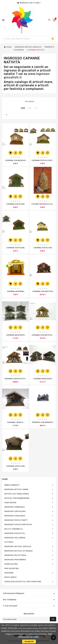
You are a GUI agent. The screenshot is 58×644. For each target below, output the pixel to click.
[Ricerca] (26, 39)
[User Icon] (49, 20)
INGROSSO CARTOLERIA (15, 511)
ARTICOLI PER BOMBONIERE (17, 498)
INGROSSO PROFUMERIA (15, 560)
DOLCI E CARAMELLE (14, 529)
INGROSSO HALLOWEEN (15, 538)
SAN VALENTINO (12, 568)
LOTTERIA (9, 542)
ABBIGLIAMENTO (12, 485)
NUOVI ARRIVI (10, 577)
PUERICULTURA (11, 564)
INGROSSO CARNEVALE (15, 507)
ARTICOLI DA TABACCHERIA (17, 494)
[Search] (53, 39)
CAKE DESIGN (10, 503)
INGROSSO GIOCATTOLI (15, 533)
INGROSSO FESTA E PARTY (16, 520)
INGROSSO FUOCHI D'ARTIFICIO (18, 524)
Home (5, 479)
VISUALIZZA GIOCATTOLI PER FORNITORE (23, 582)
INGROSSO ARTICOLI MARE (16, 489)
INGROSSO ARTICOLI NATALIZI (18, 546)
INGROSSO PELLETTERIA (15, 555)
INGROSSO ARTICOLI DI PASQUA (18, 551)
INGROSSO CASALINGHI (15, 516)
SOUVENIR (9, 573)
